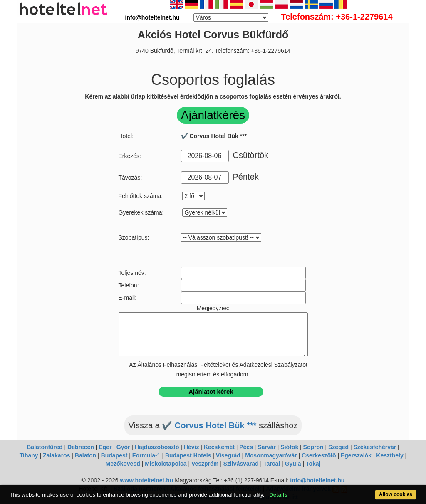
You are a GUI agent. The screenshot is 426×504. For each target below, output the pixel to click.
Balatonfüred (45, 447)
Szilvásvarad (241, 464)
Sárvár (267, 447)
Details (278, 495)
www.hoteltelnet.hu (146, 480)
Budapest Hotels (188, 455)
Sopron (313, 447)
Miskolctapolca (166, 464)
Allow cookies (396, 494)
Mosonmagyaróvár (271, 455)
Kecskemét (219, 447)
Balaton (85, 455)
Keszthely (390, 455)
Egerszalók (356, 455)
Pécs (246, 447)
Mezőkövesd (123, 464)
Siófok (289, 447)
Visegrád (228, 455)
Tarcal (272, 464)
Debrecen (81, 447)
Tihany (29, 455)
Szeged (338, 447)
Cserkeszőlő (319, 455)
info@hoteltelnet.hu (317, 480)
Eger (105, 447)
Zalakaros (56, 455)
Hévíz (192, 447)
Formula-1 (146, 455)
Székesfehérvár (375, 447)
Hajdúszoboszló (157, 447)
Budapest (114, 455)
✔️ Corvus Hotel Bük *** (209, 425)
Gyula (293, 464)
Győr (123, 447)
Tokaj (313, 464)
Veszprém (205, 464)
